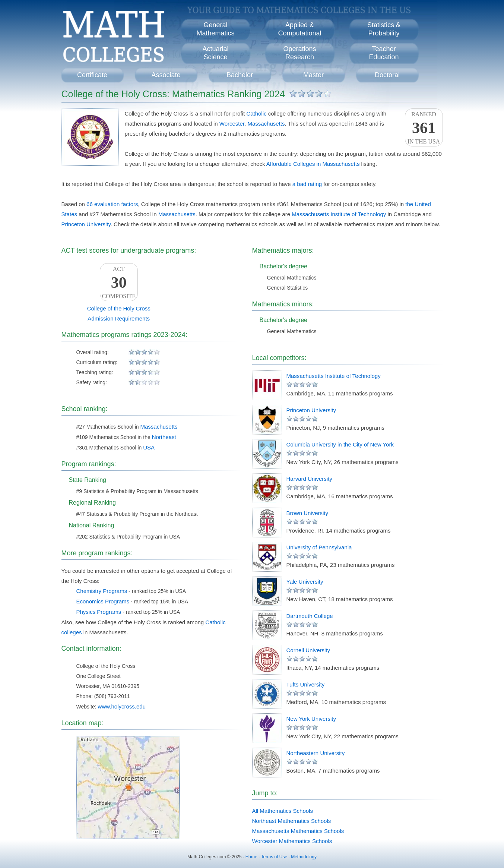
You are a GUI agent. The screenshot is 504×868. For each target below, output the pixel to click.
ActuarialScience (215, 53)
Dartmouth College (310, 616)
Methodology (304, 857)
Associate (166, 75)
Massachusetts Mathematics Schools (298, 831)
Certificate (92, 75)
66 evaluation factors (112, 204)
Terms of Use (274, 857)
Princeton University (86, 224)
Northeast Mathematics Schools (292, 821)
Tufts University (306, 684)
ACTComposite (119, 283)
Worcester (232, 124)
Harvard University (309, 479)
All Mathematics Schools (283, 811)
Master (313, 75)
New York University (311, 719)
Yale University (305, 582)
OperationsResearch (299, 53)
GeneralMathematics (215, 29)
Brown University (308, 513)
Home (251, 857)
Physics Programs (99, 612)
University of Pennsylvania (319, 547)
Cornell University (308, 650)
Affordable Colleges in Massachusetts (313, 164)
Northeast (164, 437)
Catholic (256, 113)
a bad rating (307, 184)
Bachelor (240, 75)
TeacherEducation (384, 53)
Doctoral (387, 75)
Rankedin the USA (424, 128)
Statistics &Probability (384, 29)
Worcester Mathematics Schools (292, 841)
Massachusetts (266, 124)
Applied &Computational (299, 29)
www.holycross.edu (122, 706)
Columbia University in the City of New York (340, 444)
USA (149, 447)
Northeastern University (316, 753)
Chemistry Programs (102, 591)
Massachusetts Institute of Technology (339, 214)
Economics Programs (103, 601)
